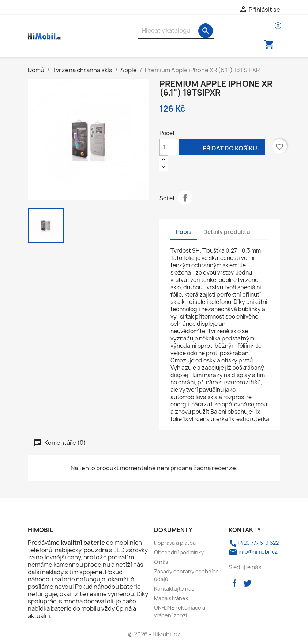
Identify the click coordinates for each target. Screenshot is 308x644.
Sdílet (185, 198)
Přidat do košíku (222, 148)
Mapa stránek (171, 598)
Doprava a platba (175, 543)
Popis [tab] (184, 232)
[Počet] (168, 147)
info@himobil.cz (253, 552)
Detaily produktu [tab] (227, 232)
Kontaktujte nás (174, 589)
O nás (161, 562)
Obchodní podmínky (179, 552)
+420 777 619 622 (254, 543)
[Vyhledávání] (176, 31)
